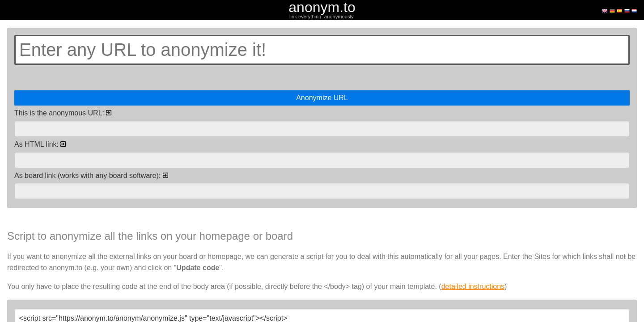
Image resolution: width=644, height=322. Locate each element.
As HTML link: (40, 144)
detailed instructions (473, 286)
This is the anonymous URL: (63, 113)
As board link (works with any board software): (91, 176)
